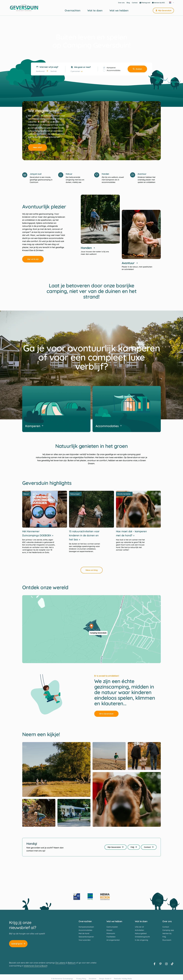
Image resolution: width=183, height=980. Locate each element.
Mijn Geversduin (163, 11)
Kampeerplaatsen (86, 927)
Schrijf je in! (18, 944)
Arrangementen (113, 940)
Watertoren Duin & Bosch (35, 966)
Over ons (121, 3)
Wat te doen (95, 11)
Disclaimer (93, 979)
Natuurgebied (141, 933)
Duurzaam (167, 940)
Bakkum (72, 963)
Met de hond (84, 933)
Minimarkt (111, 933)
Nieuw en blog (93, 570)
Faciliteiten (111, 937)
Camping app (168, 930)
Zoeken (137, 69)
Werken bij (167, 933)
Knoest (109, 930)
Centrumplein (112, 927)
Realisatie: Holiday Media (123, 979)
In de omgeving (141, 940)
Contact (135, 3)
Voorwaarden (85, 940)
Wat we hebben (119, 11)
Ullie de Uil (139, 927)
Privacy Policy (81, 979)
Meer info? (39, 147)
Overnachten (73, 11)
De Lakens (60, 963)
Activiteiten (139, 930)
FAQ (134, 847)
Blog (128, 3)
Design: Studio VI (105, 979)
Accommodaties (114, 70)
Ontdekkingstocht (142, 937)
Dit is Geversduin (108, 714)
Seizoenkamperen (86, 937)
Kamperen (111, 68)
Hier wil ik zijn (34, 259)
